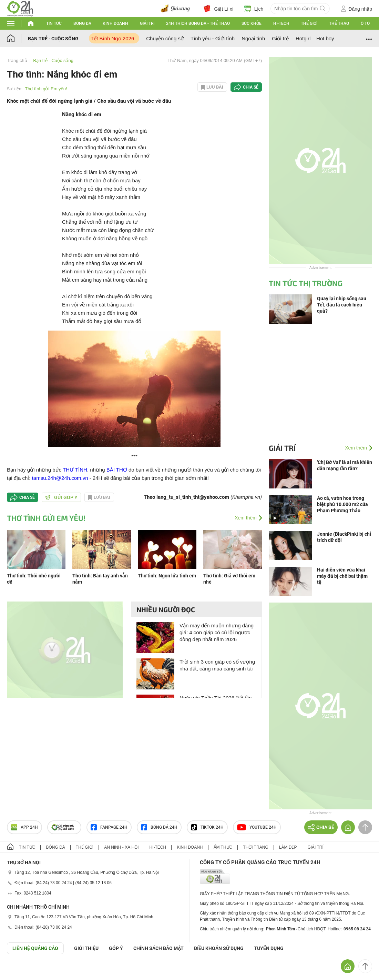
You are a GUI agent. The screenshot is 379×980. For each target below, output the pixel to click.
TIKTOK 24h (207, 827)
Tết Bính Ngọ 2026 (112, 38)
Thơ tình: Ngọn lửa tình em (167, 576)
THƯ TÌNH (75, 470)
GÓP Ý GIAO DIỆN (20, 971)
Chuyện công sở (165, 38)
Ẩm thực (223, 847)
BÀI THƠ (117, 470)
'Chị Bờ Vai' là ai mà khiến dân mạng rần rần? (345, 465)
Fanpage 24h (109, 827)
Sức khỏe (252, 23)
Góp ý (116, 948)
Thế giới (309, 23)
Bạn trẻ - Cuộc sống (53, 39)
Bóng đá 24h (159, 827)
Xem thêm (246, 518)
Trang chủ (17, 60)
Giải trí (147, 23)
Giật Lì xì (218, 9)
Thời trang (255, 847)
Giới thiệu (86, 948)
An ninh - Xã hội (121, 847)
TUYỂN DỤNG (269, 948)
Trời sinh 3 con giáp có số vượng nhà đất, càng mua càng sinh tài (217, 665)
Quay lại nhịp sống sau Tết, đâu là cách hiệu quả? (342, 305)
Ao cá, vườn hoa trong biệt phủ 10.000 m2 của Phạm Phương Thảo (342, 504)
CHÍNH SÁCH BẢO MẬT (158, 948)
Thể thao (339, 23)
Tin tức (54, 23)
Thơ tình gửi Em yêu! (46, 89)
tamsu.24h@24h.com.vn (60, 478)
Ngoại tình (253, 38)
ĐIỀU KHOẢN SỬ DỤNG (219, 948)
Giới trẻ (280, 38)
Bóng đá (82, 23)
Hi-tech (281, 23)
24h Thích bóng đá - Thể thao (198, 23)
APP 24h (24, 827)
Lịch (254, 9)
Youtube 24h (257, 827)
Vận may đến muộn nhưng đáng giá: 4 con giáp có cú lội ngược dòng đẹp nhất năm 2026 (217, 632)
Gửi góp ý (61, 497)
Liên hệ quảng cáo (35, 948)
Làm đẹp (288, 847)
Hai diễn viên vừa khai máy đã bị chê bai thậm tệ (342, 576)
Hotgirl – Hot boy (315, 38)
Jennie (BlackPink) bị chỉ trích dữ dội (344, 537)
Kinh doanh (115, 23)
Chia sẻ (251, 87)
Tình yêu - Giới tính (213, 38)
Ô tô (365, 23)
